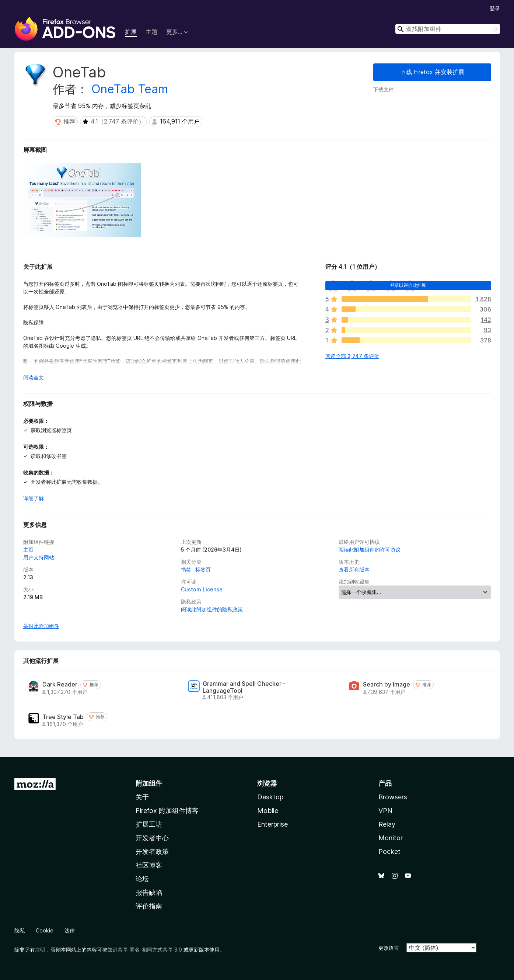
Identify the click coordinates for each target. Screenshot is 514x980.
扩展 (131, 32)
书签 (186, 569)
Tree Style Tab (63, 717)
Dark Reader (60, 684)
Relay (387, 824)
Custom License (202, 589)
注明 (40, 950)
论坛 (142, 879)
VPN (385, 811)
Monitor (391, 838)
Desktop (270, 797)
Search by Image (387, 684)
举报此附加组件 (41, 626)
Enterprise (272, 824)
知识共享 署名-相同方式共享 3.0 (145, 950)
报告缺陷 (149, 892)
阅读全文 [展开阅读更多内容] (34, 377)
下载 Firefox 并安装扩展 (432, 72)
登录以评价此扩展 (408, 285)
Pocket (389, 852)
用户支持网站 (39, 557)
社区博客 (149, 865)
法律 (70, 930)
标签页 (203, 569)
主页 (28, 550)
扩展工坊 (149, 824)
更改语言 (389, 948)
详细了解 (34, 498)
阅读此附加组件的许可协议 (370, 550)
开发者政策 (152, 852)
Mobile (268, 811)
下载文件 (384, 89)
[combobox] (448, 29)
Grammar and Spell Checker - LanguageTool (244, 687)
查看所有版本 (354, 569)
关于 (142, 797)
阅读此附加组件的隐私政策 (212, 609)
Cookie (45, 930)
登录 (495, 8)
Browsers (393, 797)
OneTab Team (130, 89)
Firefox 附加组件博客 (167, 811)
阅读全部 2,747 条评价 (352, 356)
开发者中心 (152, 838)
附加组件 (149, 783)
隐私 (20, 930)
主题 (151, 32)
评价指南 (149, 906)
